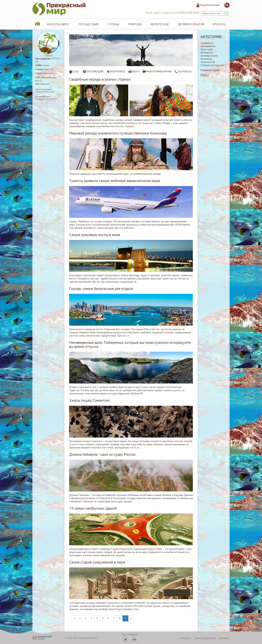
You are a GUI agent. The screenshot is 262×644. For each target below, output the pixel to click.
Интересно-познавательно (209, 54)
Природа (135, 24)
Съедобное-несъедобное (208, 45)
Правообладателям (205, 638)
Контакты (183, 72)
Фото (136, 72)
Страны (114, 24)
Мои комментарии (157, 72)
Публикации (95, 72)
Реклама (224, 638)
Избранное (118, 72)
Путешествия (88, 24)
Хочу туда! (207, 49)
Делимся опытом (191, 24)
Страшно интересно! (212, 65)
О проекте (186, 638)
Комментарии (210, 70)
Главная (37, 24)
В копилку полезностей (208, 61)
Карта (205, 75)
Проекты (219, 24)
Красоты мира (58, 24)
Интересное (160, 24)
